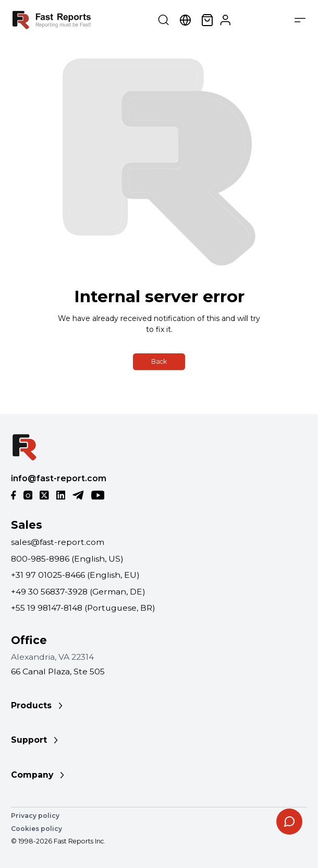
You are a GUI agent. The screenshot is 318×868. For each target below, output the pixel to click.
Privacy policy (35, 816)
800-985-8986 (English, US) (67, 559)
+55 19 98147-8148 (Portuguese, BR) (83, 608)
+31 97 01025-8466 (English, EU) (75, 575)
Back (159, 361)
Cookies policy (36, 829)
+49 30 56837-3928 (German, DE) (78, 592)
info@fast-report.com (59, 478)
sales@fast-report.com (58, 542)
